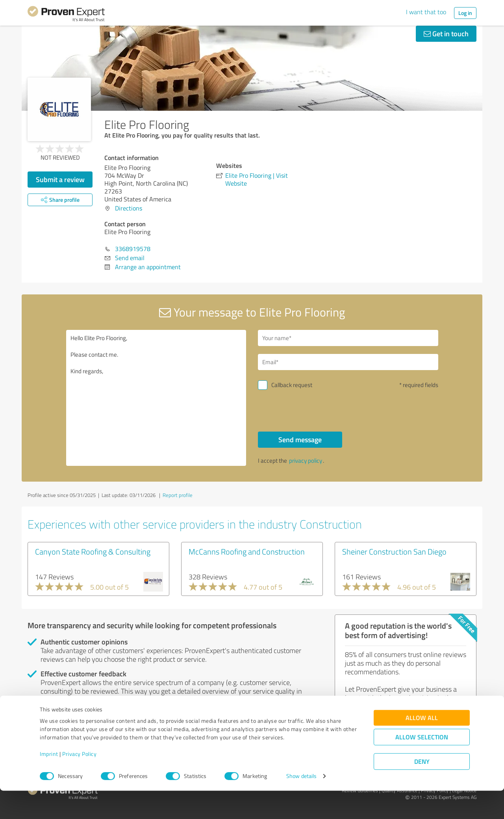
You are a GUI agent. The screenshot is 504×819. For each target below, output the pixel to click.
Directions (129, 208)
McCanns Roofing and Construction (247, 551)
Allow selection (422, 765)
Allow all (422, 746)
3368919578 (133, 249)
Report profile (178, 495)
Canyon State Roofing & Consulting (93, 551)
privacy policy (306, 461)
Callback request (292, 385)
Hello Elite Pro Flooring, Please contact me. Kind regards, (156, 398)
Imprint (49, 782)
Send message (300, 439)
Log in (465, 13)
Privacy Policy (79, 782)
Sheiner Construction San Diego (394, 551)
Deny (422, 790)
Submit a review (60, 179)
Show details (301, 804)
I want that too (426, 12)
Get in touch (446, 34)
